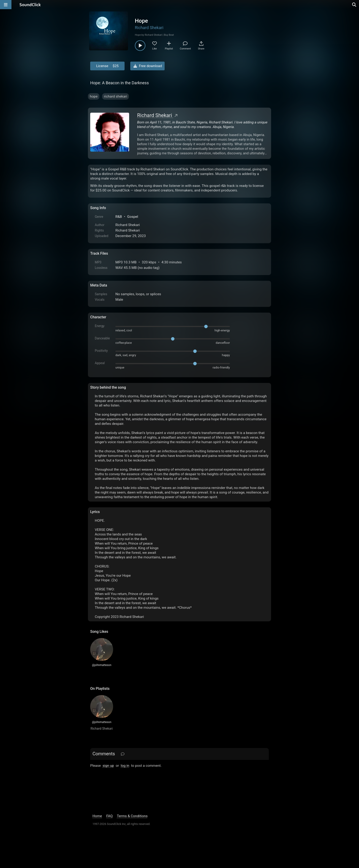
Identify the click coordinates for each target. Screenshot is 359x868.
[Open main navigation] (6, 5)
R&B (119, 217)
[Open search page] (354, 5)
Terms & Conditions (132, 816)
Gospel (133, 217)
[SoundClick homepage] (30, 5)
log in (125, 766)
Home (97, 816)
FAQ (109, 816)
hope (94, 96)
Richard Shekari (149, 28)
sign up (108, 766)
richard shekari (116, 96)
